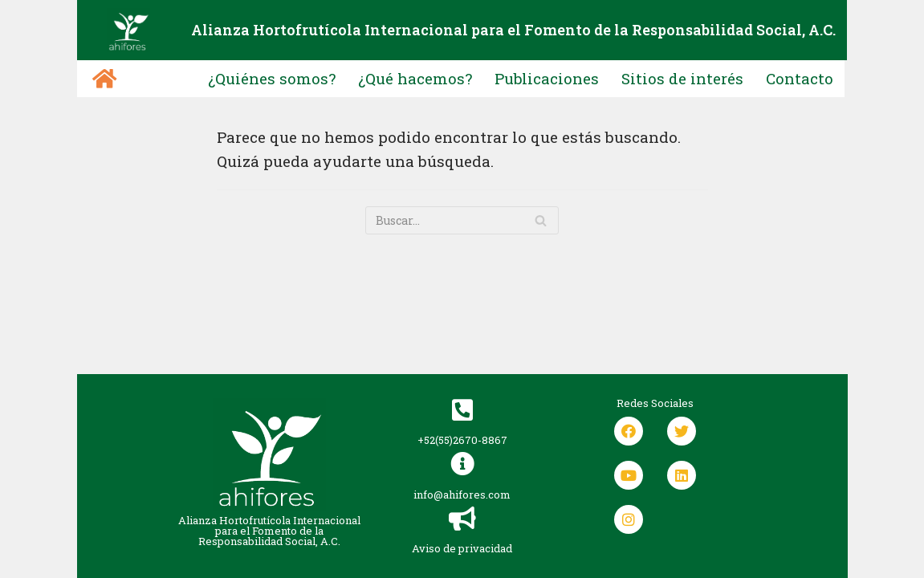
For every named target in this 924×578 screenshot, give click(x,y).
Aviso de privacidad (462, 548)
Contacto (800, 78)
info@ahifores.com (462, 495)
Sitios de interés (682, 78)
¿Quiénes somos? (272, 78)
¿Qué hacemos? (415, 78)
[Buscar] (541, 220)
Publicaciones (546, 78)
